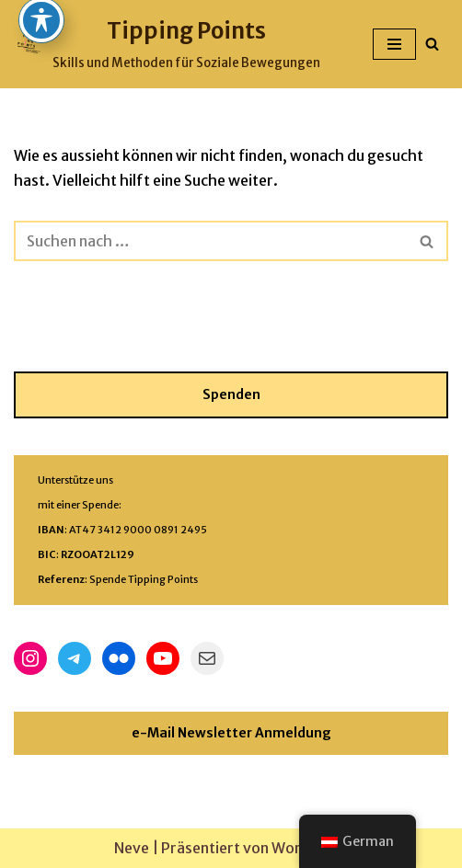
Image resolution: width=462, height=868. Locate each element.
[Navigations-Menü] (394, 44)
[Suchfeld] (432, 44)
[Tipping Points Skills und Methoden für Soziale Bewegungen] (167, 44)
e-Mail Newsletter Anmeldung (231, 733)
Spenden (231, 394)
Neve (132, 848)
